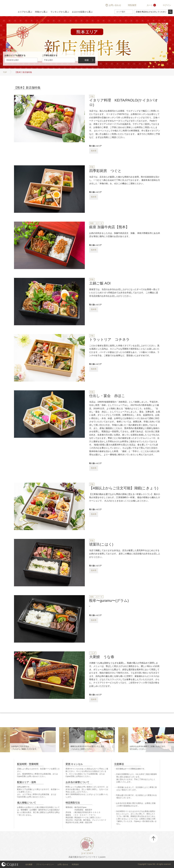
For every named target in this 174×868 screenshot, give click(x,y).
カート (150, 5)
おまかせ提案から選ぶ (82, 12)
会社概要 (29, 864)
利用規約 (75, 864)
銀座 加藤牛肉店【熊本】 (109, 227)
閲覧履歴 (132, 5)
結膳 (7, 8)
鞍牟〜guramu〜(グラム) (109, 601)
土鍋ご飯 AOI (100, 283)
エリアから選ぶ (25, 12)
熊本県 (94, 151)
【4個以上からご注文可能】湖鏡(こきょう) (124, 488)
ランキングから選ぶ (60, 12)
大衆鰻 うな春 (102, 657)
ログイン (167, 5)
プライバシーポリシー (45, 864)
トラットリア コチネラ (109, 339)
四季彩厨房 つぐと (105, 171)
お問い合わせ (115, 5)
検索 (87, 60)
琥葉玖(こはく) (101, 544)
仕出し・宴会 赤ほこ (107, 396)
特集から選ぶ (41, 12)
